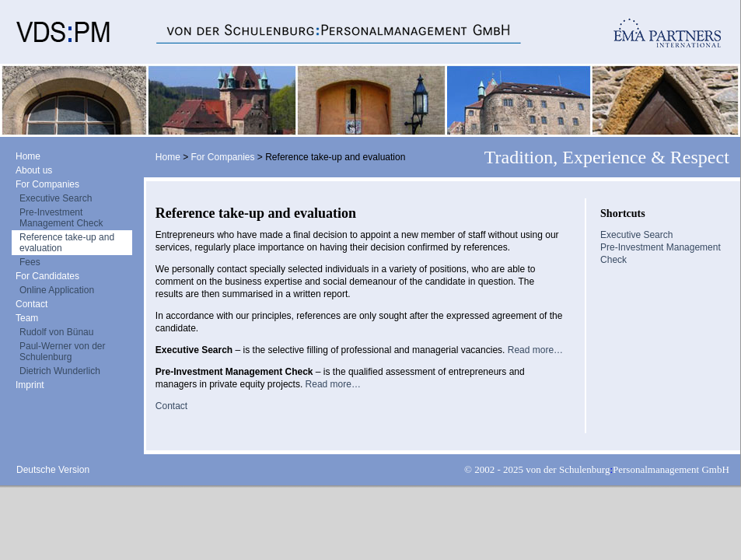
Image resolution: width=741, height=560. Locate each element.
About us (34, 170)
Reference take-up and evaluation (67, 243)
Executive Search (56, 198)
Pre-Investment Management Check (61, 218)
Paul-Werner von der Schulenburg (63, 352)
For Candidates (47, 276)
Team (27, 318)
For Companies (47, 184)
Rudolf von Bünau (56, 332)
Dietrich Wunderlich (60, 371)
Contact (31, 304)
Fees (30, 262)
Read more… (535, 350)
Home (28, 156)
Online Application (57, 290)
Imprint (30, 385)
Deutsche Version (53, 470)
